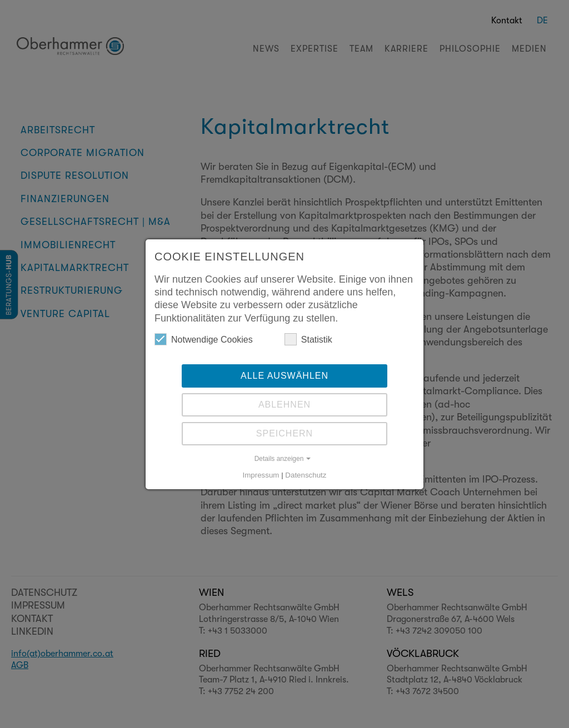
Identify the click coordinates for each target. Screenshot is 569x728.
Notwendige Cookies (204, 339)
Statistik (308, 339)
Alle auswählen (284, 376)
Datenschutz (306, 475)
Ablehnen (284, 405)
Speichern (284, 433)
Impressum (261, 475)
